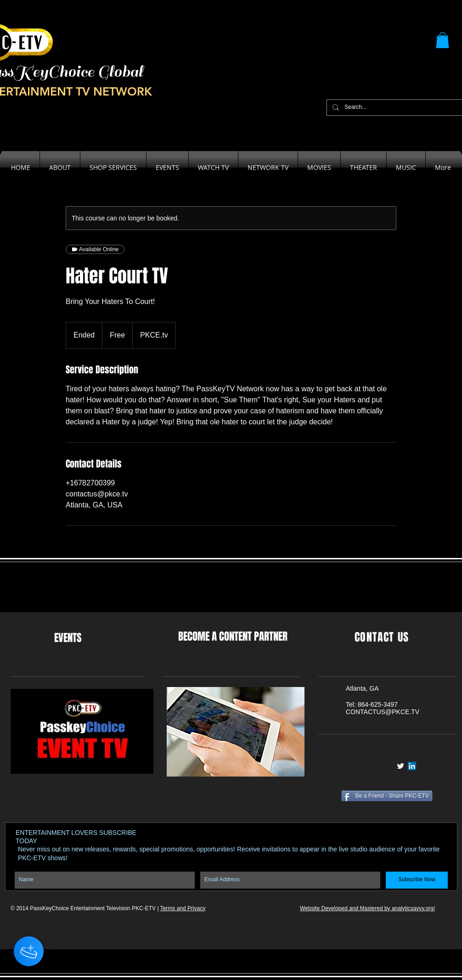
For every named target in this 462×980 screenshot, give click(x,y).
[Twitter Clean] (400, 766)
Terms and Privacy (183, 908)
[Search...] (396, 107)
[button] (442, 40)
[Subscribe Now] (417, 880)
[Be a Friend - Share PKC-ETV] (387, 796)
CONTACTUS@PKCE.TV (383, 712)
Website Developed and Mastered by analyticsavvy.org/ (367, 908)
